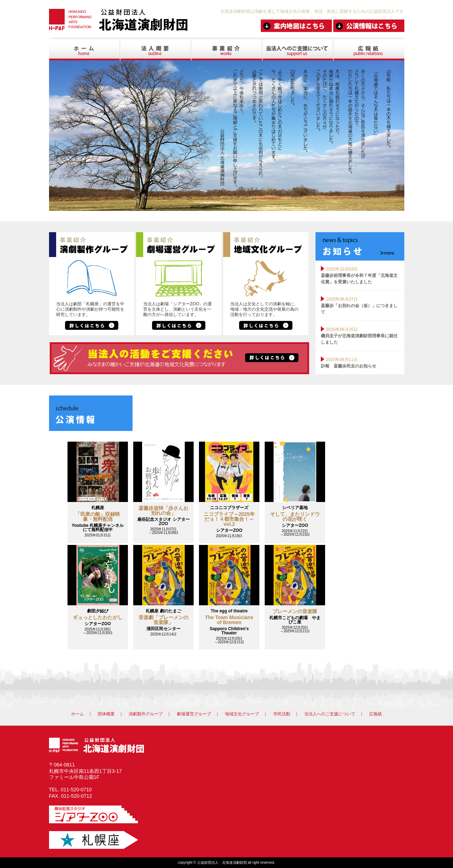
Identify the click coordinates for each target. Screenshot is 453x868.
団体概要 (106, 714)
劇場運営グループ (194, 714)
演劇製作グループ (146, 714)
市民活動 (282, 714)
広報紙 (376, 714)
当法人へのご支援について (330, 714)
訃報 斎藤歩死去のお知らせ (349, 366)
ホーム (77, 714)
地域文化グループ (242, 714)
